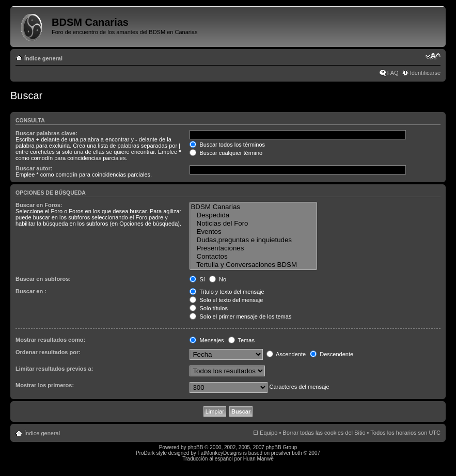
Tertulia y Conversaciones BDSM (253, 265)
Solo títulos (208, 308)
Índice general (43, 58)
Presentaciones (253, 248)
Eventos (253, 232)
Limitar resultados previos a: (54, 369)
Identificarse (425, 73)
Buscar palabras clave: (46, 133)
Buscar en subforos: (43, 279)
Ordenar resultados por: (48, 352)
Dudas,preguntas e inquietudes (253, 240)
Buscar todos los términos (227, 145)
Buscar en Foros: (39, 205)
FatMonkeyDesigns (219, 453)
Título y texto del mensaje (227, 292)
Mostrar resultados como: (50, 340)
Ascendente (286, 354)
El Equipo (265, 433)
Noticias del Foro (253, 224)
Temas (241, 340)
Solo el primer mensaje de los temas (240, 316)
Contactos (253, 257)
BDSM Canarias (253, 207)
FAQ (393, 73)
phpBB (195, 447)
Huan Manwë (258, 459)
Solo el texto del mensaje (226, 300)
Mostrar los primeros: (45, 385)
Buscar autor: (34, 168)
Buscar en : (31, 291)
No (218, 279)
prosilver (281, 453)
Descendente (332, 354)
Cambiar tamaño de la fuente (433, 56)
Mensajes (207, 340)
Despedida (253, 215)
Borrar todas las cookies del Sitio (324, 433)
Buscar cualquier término (226, 153)
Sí (197, 279)
